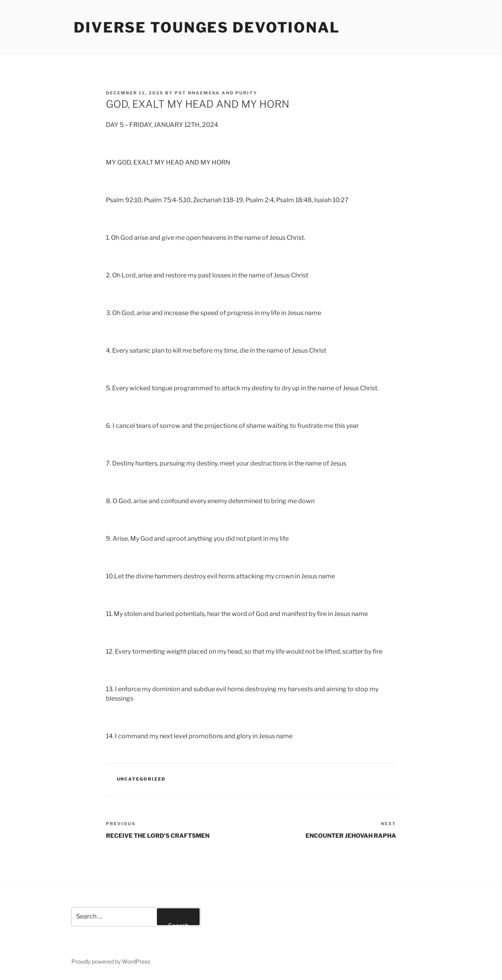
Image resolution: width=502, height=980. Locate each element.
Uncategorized (141, 779)
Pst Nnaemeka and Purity (216, 93)
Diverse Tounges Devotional (207, 27)
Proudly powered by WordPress (111, 961)
